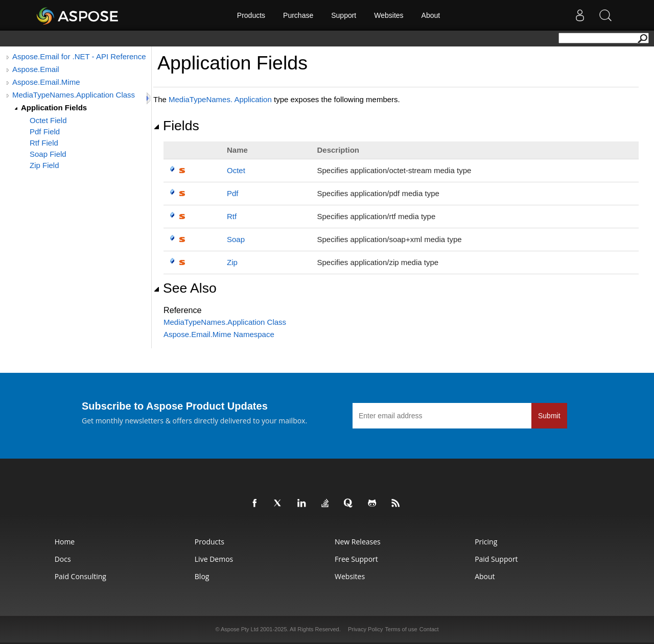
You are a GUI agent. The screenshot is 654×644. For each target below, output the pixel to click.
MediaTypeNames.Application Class (74, 95)
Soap (236, 239)
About (431, 15)
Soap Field (48, 154)
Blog (202, 576)
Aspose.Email (36, 69)
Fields (176, 126)
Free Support (356, 559)
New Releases (358, 542)
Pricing (486, 542)
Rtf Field (44, 143)
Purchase (298, 15)
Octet (236, 170)
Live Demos (214, 559)
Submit (549, 416)
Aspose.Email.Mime (46, 82)
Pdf (233, 193)
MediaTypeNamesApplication (220, 99)
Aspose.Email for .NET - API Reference (79, 56)
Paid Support (496, 559)
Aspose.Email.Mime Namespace (219, 334)
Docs (63, 559)
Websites (389, 15)
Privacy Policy (365, 629)
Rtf (232, 216)
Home (65, 542)
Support (344, 15)
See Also (185, 288)
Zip (232, 262)
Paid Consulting (80, 576)
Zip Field (44, 165)
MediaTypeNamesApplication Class (225, 322)
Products (251, 15)
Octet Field (48, 120)
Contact (429, 629)
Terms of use (401, 629)
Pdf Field (45, 132)
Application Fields (54, 108)
